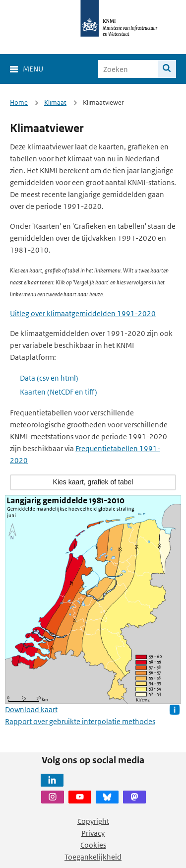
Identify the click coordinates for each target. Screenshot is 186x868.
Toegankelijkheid (93, 857)
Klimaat (55, 102)
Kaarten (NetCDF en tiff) (59, 392)
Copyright (93, 821)
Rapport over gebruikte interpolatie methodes (80, 721)
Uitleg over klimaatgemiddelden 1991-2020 (83, 313)
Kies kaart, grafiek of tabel (93, 482)
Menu (33, 69)
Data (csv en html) (49, 378)
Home (19, 102)
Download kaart (31, 709)
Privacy (93, 833)
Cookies (93, 845)
